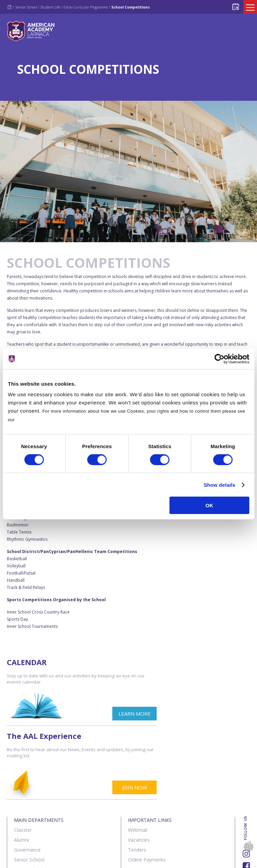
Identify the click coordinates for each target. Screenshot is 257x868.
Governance (27, 776)
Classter (23, 756)
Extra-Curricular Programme (86, 7)
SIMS (134, 806)
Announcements (146, 796)
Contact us (51, 859)
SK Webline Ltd (78, 842)
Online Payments (147, 786)
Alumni (22, 766)
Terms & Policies (92, 859)
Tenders (137, 776)
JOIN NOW (228, 714)
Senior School (26, 7)
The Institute (28, 806)
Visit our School (145, 816)
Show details (220, 485)
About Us (18, 859)
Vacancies (139, 766)
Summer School (32, 826)
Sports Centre (29, 816)
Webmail (138, 756)
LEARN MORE (99, 714)
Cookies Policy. (33, 420)
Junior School (28, 796)
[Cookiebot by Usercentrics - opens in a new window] (219, 359)
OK (209, 505)
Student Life (50, 7)
